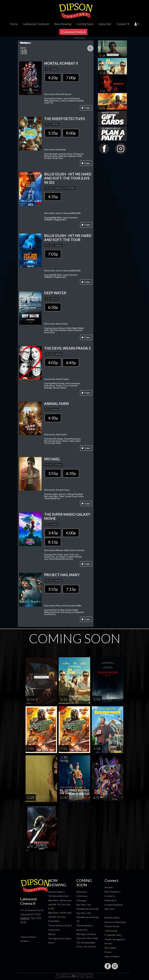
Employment (110, 900)
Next (90, 48)
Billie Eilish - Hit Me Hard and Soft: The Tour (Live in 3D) (60, 904)
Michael (52, 934)
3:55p (53, 473)
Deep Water (54, 921)
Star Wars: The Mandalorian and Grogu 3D (88, 917)
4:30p (53, 418)
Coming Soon (85, 24)
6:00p (71, 533)
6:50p (53, 307)
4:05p (53, 363)
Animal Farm (54, 930)
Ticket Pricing (111, 931)
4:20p (53, 78)
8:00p (71, 133)
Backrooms (82, 930)
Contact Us (110, 896)
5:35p (53, 133)
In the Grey (82, 896)
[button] (137, 24)
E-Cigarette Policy (113, 935)
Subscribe (105, 24)
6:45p (71, 363)
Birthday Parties (112, 918)
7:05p (53, 254)
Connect (122, 24)
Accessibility (110, 948)
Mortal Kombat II (57, 892)
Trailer (86, 108)
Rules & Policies (112, 956)
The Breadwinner (85, 925)
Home (14, 24)
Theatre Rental (112, 926)
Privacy (108, 952)
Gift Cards (110, 909)
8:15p (53, 542)
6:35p (71, 473)
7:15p (71, 589)
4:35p (53, 197)
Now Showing (63, 24)
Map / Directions (112, 892)
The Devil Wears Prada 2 (60, 925)
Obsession (82, 892)
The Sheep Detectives (59, 896)
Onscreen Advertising (115, 922)
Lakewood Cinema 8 (36, 24)
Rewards (109, 887)
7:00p (71, 78)
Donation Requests (114, 905)
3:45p (53, 533)
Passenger (81, 900)
